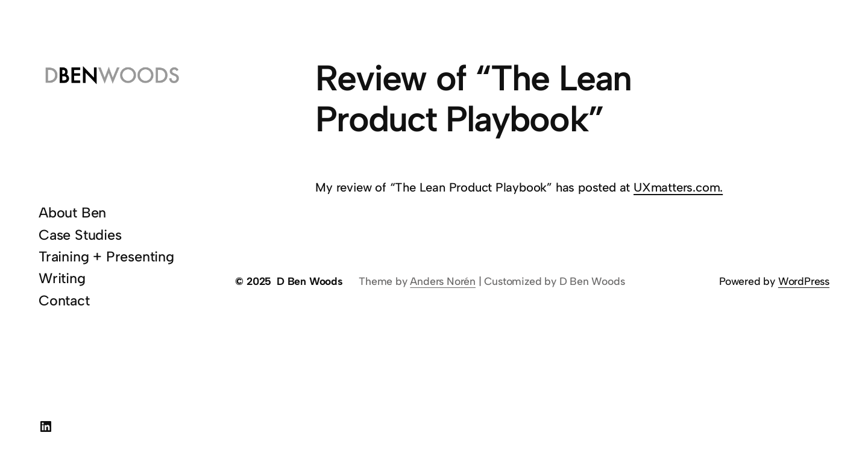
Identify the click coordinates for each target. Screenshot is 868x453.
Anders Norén (443, 281)
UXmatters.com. (678, 187)
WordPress (804, 281)
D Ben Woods (310, 281)
